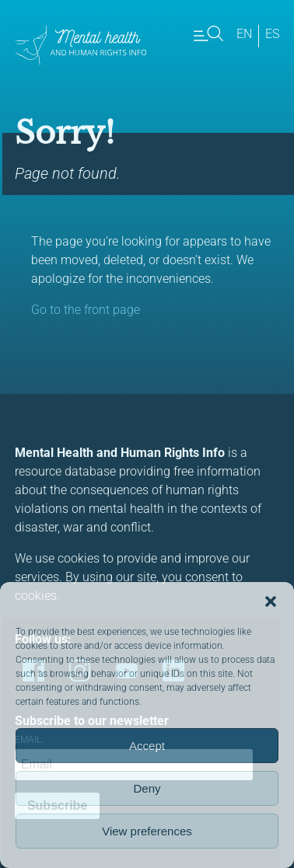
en (244, 34)
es (272, 34)
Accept (147, 746)
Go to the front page (86, 310)
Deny (147, 788)
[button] (271, 601)
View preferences (147, 831)
